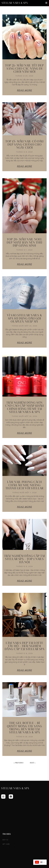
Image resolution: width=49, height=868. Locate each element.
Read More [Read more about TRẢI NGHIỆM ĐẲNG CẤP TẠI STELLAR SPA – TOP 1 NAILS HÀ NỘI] (25, 581)
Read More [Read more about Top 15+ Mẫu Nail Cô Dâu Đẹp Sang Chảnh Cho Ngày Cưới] (25, 166)
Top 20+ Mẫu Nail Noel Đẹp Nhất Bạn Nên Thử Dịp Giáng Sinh (24, 243)
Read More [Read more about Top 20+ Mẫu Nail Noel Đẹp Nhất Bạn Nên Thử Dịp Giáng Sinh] (25, 264)
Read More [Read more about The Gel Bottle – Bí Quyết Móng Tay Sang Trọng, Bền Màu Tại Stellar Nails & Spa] (25, 751)
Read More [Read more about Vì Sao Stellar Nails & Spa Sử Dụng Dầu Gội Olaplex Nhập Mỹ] (25, 343)
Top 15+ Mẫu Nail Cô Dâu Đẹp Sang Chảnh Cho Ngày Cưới (24, 145)
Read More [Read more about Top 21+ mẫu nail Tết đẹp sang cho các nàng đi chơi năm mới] (25, 90)
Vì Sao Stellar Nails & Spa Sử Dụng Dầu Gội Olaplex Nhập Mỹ (25, 319)
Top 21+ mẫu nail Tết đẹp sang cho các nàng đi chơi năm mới (24, 69)
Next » (33, 763)
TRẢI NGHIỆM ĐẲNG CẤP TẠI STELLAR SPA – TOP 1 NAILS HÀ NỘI (25, 559)
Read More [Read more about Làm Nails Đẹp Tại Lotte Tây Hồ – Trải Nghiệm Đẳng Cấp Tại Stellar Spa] (25, 670)
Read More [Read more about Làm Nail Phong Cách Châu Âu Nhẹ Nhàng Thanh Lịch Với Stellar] (25, 507)
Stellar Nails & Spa (15, 3)
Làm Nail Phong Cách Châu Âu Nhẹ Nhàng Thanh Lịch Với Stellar (24, 485)
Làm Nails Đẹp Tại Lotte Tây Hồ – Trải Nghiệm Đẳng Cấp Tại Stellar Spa (25, 646)
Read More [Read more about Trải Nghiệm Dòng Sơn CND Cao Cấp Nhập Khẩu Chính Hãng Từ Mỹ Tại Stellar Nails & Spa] (25, 433)
